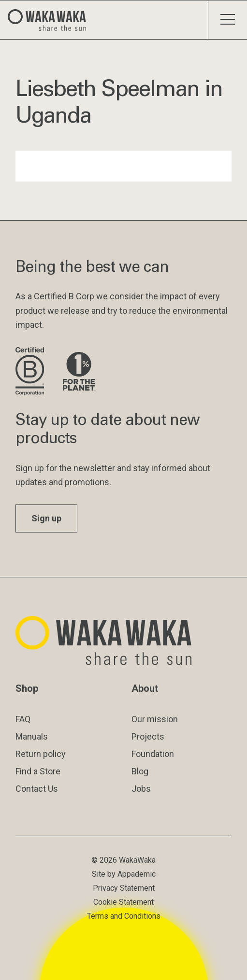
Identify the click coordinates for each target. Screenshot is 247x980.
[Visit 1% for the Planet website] (79, 372)
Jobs (141, 789)
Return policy (41, 754)
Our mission (155, 719)
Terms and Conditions (124, 916)
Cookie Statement (123, 902)
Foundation (153, 754)
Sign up (46, 518)
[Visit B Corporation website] (31, 372)
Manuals (32, 736)
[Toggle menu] (227, 20)
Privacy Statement (124, 888)
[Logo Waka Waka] (51, 20)
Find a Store (38, 771)
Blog (140, 771)
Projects (148, 736)
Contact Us (37, 789)
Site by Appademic (124, 874)
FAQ (23, 719)
